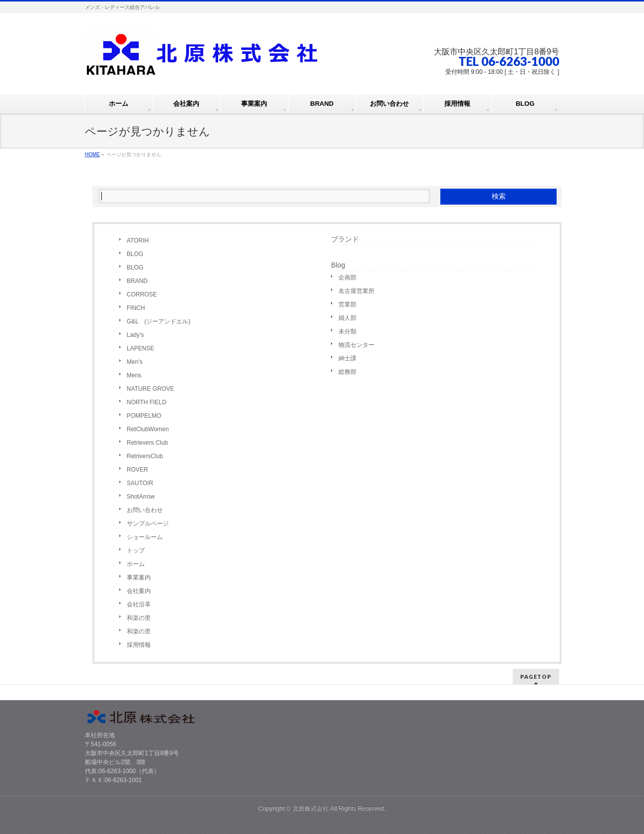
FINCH (136, 308)
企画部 (347, 278)
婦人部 (347, 318)
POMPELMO (144, 416)
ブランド (345, 239)
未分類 (347, 331)
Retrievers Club (148, 443)
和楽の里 (139, 618)
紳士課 (347, 358)
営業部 (347, 304)
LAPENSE (141, 348)
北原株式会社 (311, 809)
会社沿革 (139, 604)
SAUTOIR (140, 483)
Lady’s (135, 335)
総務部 (347, 372)
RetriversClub (145, 456)
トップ (136, 551)
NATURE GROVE (151, 389)
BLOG (135, 254)
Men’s (135, 362)
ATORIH (138, 241)
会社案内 (139, 591)
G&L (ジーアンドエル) (159, 321)
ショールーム (145, 537)
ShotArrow (141, 497)
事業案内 (139, 577)
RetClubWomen (148, 429)
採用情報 (139, 645)
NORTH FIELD (147, 402)
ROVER (138, 470)
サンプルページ (148, 524)
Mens (134, 375)
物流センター (356, 345)
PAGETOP (536, 677)
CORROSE (142, 294)
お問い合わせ (145, 510)
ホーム (136, 564)
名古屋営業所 (356, 291)
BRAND (137, 281)
